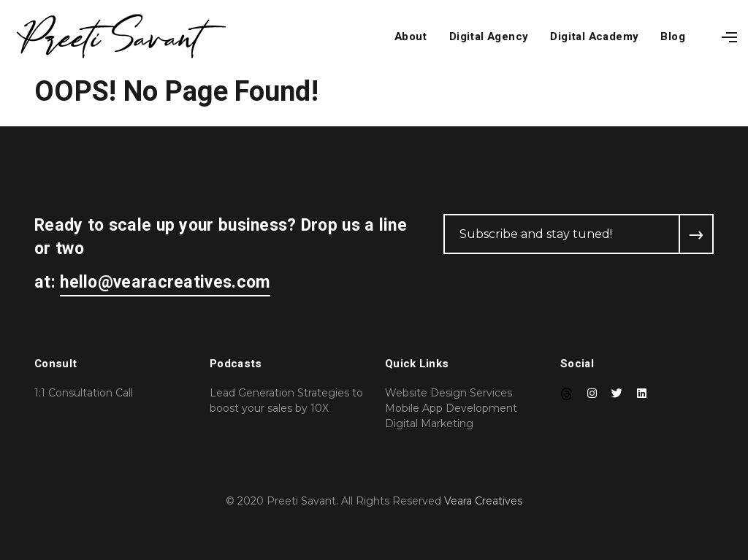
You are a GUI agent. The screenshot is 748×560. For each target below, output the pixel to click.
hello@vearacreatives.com (165, 283)
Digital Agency (489, 37)
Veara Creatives (483, 501)
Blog (673, 37)
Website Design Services (449, 393)
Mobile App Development (451, 408)
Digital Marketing (429, 423)
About (411, 37)
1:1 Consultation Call (84, 393)
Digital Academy (594, 37)
